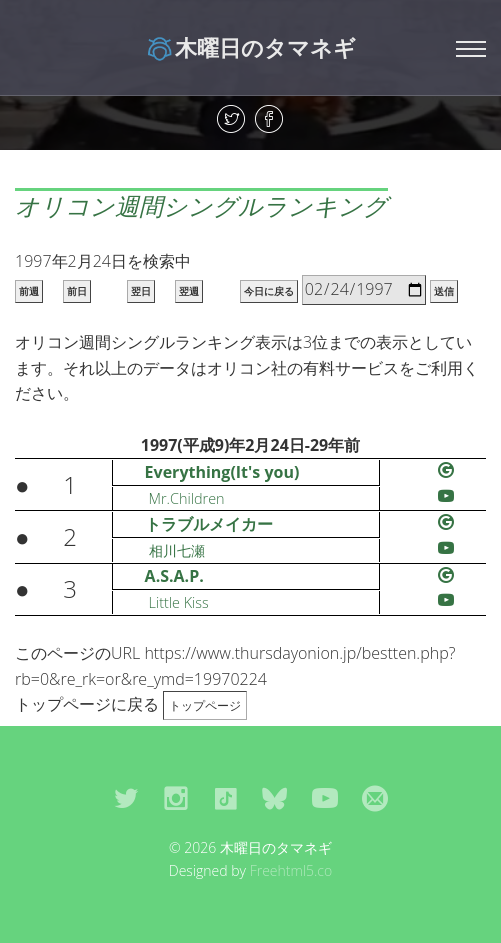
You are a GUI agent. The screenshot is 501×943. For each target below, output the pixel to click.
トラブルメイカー (209, 524)
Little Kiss (179, 602)
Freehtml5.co (291, 870)
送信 (444, 291)
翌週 (189, 291)
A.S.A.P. (174, 576)
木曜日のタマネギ (250, 47)
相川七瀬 (177, 550)
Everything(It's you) (222, 472)
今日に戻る (269, 291)
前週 (29, 291)
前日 (77, 291)
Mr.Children (187, 498)
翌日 (141, 291)
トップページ (205, 705)
